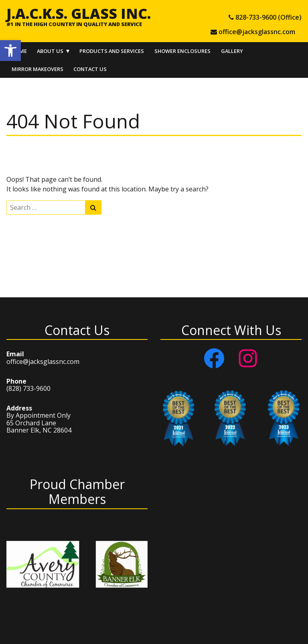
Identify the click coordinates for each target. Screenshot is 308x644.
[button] (10, 51)
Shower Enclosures (182, 51)
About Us (50, 51)
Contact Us (90, 69)
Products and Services (112, 51)
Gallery (232, 51)
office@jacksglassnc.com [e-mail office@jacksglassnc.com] (257, 32)
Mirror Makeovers (37, 69)
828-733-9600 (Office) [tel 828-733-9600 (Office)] (268, 17)
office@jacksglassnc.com (43, 362)
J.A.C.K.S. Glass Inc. (79, 13)
